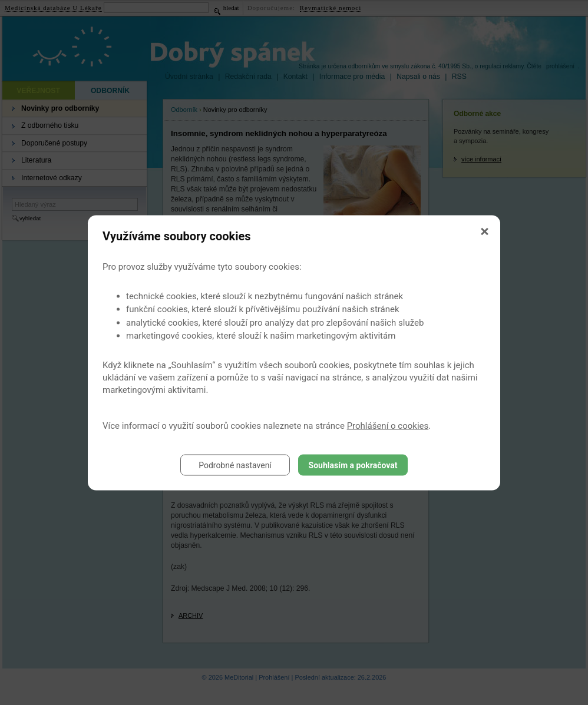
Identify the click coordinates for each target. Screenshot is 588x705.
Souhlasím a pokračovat (353, 465)
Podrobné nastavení (235, 465)
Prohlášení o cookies (388, 425)
